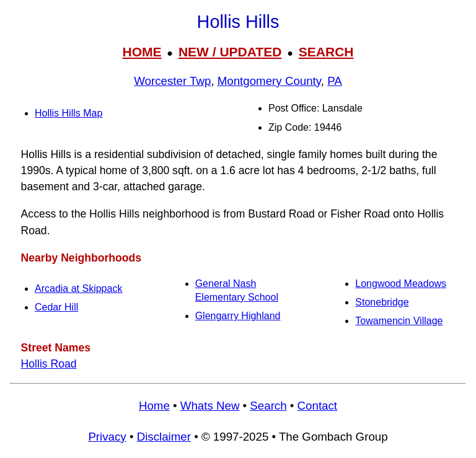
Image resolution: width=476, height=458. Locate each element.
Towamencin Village (399, 321)
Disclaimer (164, 437)
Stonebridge (382, 302)
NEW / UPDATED (230, 52)
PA (335, 81)
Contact (317, 406)
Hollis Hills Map (68, 113)
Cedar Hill (56, 307)
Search (268, 406)
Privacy (107, 437)
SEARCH (326, 52)
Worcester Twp (172, 81)
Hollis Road (49, 364)
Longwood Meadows (401, 284)
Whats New (210, 406)
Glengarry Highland (238, 316)
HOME (142, 52)
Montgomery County (269, 81)
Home (154, 406)
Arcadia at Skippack (78, 288)
